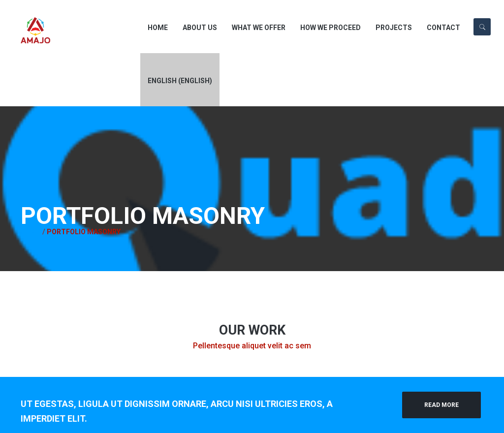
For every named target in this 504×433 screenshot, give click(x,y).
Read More (441, 405)
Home (31, 232)
